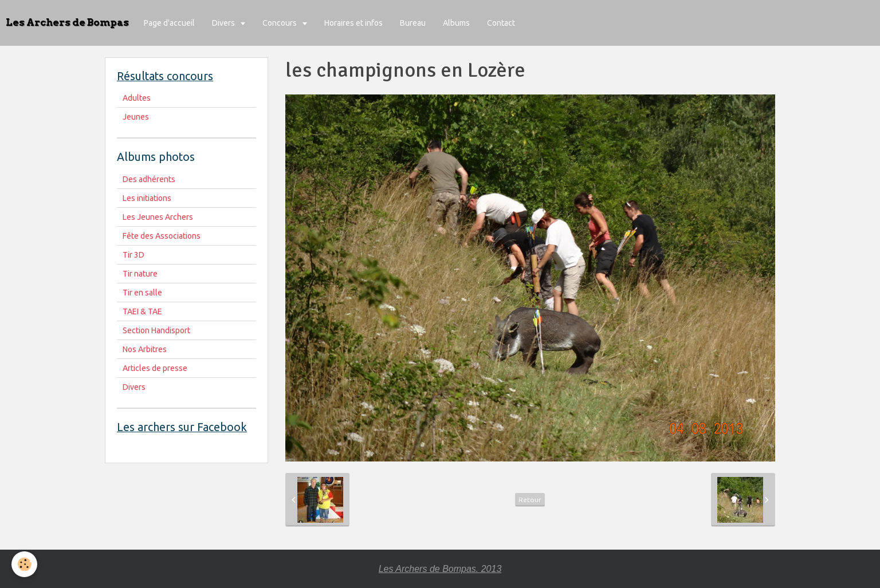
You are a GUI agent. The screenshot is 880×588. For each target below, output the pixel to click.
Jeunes (136, 117)
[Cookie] (24, 564)
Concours (280, 23)
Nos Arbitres (145, 349)
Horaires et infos (353, 23)
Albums (456, 23)
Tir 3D (133, 255)
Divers (224, 23)
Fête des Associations (162, 236)
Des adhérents (149, 179)
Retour (530, 500)
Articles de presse (155, 368)
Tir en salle (142, 293)
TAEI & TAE (142, 311)
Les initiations (147, 198)
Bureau (413, 23)
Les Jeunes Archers (158, 217)
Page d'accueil (169, 23)
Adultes (137, 98)
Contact (501, 23)
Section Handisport (156, 330)
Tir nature (140, 274)
